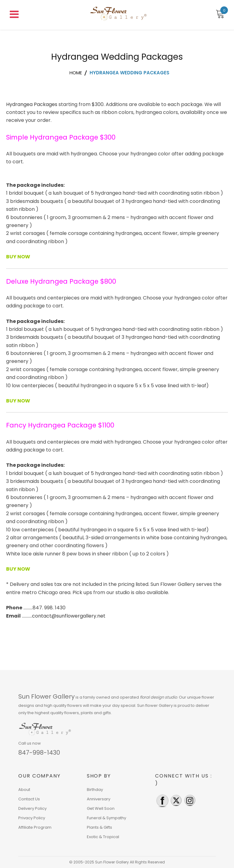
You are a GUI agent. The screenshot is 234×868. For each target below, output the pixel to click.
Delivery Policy (32, 808)
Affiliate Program (35, 827)
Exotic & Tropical (103, 837)
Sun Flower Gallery (46, 696)
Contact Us (29, 799)
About (24, 790)
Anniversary (99, 799)
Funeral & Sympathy (106, 818)
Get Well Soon (101, 808)
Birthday (95, 790)
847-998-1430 (39, 753)
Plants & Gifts (99, 827)
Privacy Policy (32, 818)
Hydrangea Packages (32, 104)
